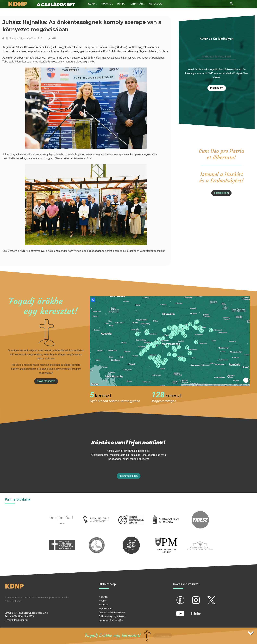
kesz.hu (97, 538)
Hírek (121, 4)
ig (190, 597)
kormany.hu (166, 513)
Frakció (106, 4)
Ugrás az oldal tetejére (111, 620)
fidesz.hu (200, 513)
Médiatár (104, 605)
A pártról (103, 597)
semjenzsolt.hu (62, 513)
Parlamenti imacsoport (200, 538)
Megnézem (217, 88)
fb (175, 597)
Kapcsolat (156, 4)
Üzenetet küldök (129, 476)
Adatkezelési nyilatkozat (112, 613)
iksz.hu (131, 513)
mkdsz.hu (62, 538)
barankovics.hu (96, 513)
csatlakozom (221, 193)
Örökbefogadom (46, 381)
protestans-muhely (166, 538)
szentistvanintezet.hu (131, 538)
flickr (192, 611)
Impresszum (106, 608)
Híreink (102, 601)
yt (175, 611)
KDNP (91, 4)
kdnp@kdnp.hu (20, 620)
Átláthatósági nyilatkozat (112, 616)
